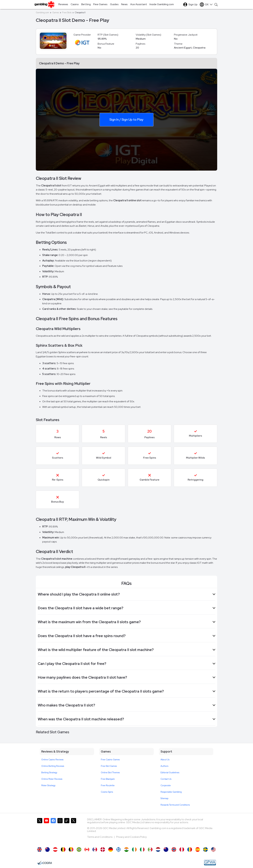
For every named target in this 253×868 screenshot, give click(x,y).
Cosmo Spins (107, 792)
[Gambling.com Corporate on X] (74, 831)
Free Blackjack (108, 779)
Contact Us (166, 779)
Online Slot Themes (110, 773)
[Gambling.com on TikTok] (67, 831)
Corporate (166, 785)
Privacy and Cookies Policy (131, 837)
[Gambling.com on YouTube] (46, 831)
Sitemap (164, 798)
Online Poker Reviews (52, 779)
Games (56, 13)
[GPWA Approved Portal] (210, 863)
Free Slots (67, 13)
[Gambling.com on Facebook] (53, 831)
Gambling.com (42, 13)
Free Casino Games (110, 760)
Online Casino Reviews (52, 760)
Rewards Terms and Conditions (175, 805)
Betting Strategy (49, 773)
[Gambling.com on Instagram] (60, 831)
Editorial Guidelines (170, 773)
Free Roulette (108, 785)
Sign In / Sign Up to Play (126, 119)
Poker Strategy (48, 785)
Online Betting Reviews (53, 766)
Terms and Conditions (100, 837)
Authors (164, 766)
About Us (165, 760)
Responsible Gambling (171, 792)
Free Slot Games (109, 766)
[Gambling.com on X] (40, 831)
